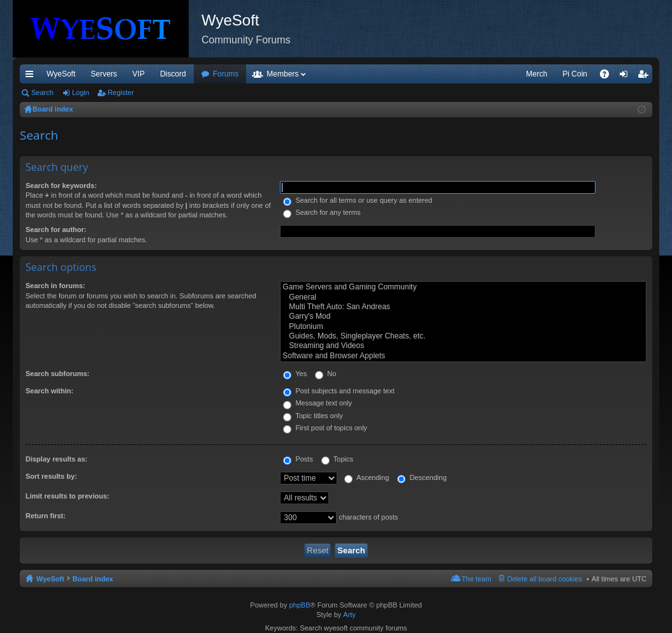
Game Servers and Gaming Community (463, 287)
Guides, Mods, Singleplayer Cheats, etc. (463, 336)
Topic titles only (313, 416)
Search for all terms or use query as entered (358, 200)
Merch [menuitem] (537, 74)
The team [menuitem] (476, 579)
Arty (349, 615)
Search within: (49, 391)
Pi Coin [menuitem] (575, 74)
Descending (422, 477)
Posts (298, 459)
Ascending (367, 477)
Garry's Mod (463, 316)
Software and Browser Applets (463, 356)
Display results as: (56, 459)
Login (81, 92)
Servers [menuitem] (104, 74)
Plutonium (463, 327)
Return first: (46, 516)
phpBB (299, 605)
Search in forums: (55, 286)
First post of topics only (325, 428)
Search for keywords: (61, 186)
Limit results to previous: (67, 496)
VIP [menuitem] (139, 74)
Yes (295, 374)
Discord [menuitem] (173, 74)
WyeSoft (61, 74)
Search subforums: (57, 374)
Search (42, 92)
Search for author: (56, 229)
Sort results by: (51, 476)
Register (121, 92)
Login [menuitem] (626, 76)
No (325, 374)
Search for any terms (322, 212)
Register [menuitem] (646, 76)
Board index (93, 579)
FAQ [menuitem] (609, 76)
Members (282, 74)
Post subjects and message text (339, 391)
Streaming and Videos (463, 346)
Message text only (318, 403)
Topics (337, 459)
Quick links (32, 76)
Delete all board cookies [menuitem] (545, 579)
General (463, 297)
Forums (226, 74)
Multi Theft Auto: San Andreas (463, 307)
